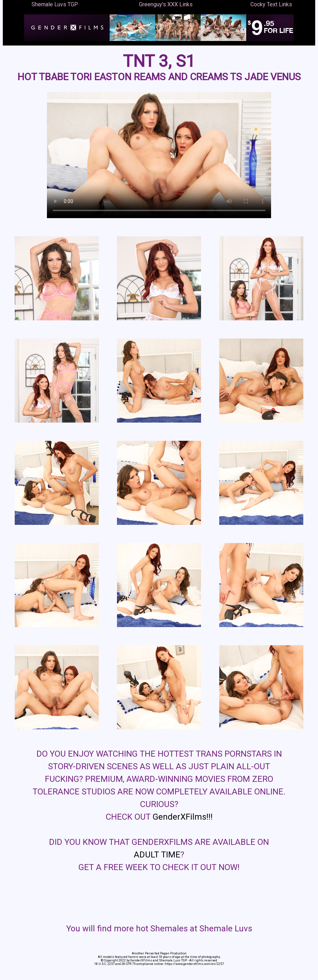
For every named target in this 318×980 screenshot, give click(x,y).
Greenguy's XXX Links (166, 4)
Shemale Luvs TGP (55, 4)
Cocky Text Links (271, 4)
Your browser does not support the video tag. (159, 155)
